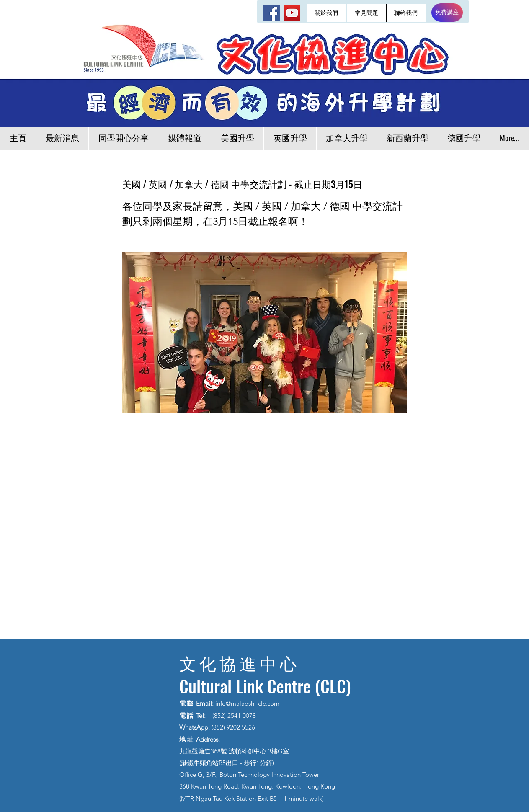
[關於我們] (326, 13)
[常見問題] (367, 13)
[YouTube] (292, 13)
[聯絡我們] (406, 13)
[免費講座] (447, 13)
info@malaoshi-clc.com (247, 703)
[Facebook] (272, 13)
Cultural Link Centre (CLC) (265, 686)
